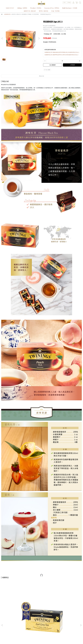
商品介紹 (41, 76)
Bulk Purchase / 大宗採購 (70, 8)
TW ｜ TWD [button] (67, 3)
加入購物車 (53, 65)
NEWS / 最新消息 (44, 11)
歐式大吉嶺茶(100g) (41, 605)
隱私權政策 (24, 623)
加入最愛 (47, 70)
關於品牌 (3, 623)
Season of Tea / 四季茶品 (52, 8)
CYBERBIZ (51, 640)
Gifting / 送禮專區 (22, 8)
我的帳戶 (10, 623)
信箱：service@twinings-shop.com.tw (13, 634)
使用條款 (31, 623)
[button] (39, 38)
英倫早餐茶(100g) (67, 605)
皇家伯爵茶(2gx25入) (16, 605)
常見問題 (16, 623)
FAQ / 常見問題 (55, 11)
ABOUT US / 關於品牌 (30, 11)
